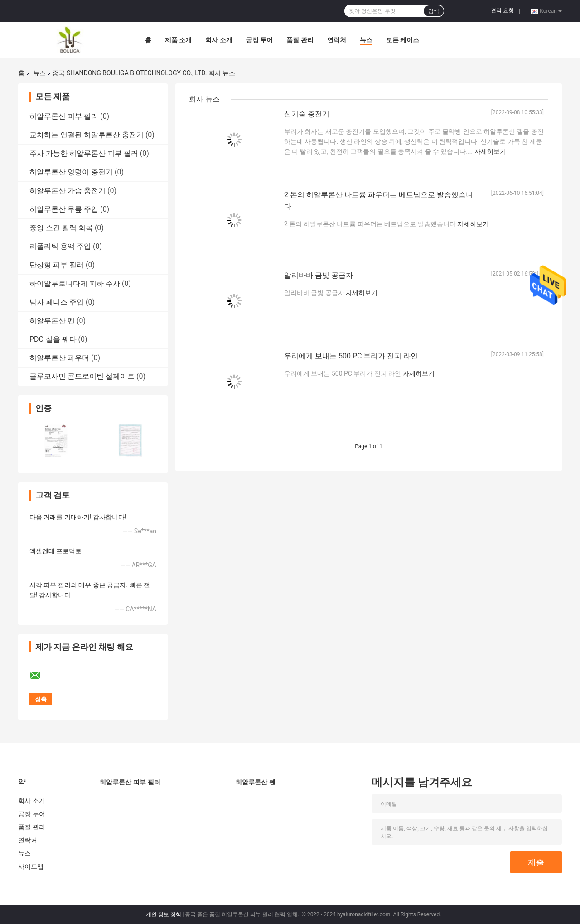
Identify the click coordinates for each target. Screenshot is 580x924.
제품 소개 (178, 40)
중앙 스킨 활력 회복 (61, 228)
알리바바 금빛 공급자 (319, 275)
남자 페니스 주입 (57, 302)
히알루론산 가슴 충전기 (68, 191)
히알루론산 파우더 (59, 358)
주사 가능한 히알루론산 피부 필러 (84, 153)
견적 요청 (502, 10)
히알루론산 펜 (52, 321)
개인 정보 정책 (164, 914)
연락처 (337, 40)
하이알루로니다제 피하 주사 (75, 283)
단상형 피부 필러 (57, 265)
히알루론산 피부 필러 (64, 116)
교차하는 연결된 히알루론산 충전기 (87, 135)
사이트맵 (31, 866)
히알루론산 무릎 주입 (64, 209)
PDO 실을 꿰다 (53, 339)
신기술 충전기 (307, 114)
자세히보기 (490, 151)
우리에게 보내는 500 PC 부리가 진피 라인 (351, 356)
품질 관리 (300, 40)
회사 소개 (219, 40)
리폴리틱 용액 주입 (60, 246)
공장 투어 (259, 40)
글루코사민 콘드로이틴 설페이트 (82, 376)
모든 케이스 (403, 40)
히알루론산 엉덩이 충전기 (71, 172)
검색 (434, 11)
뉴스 (366, 40)
